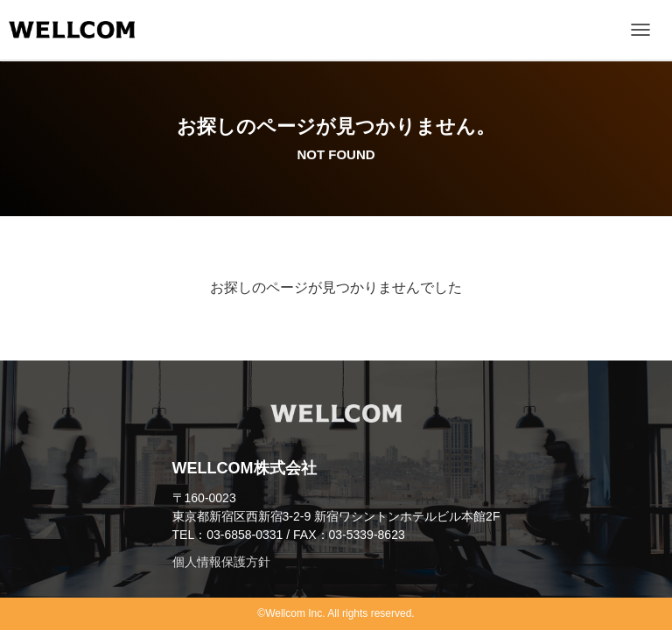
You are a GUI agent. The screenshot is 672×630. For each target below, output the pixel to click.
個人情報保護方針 (221, 562)
